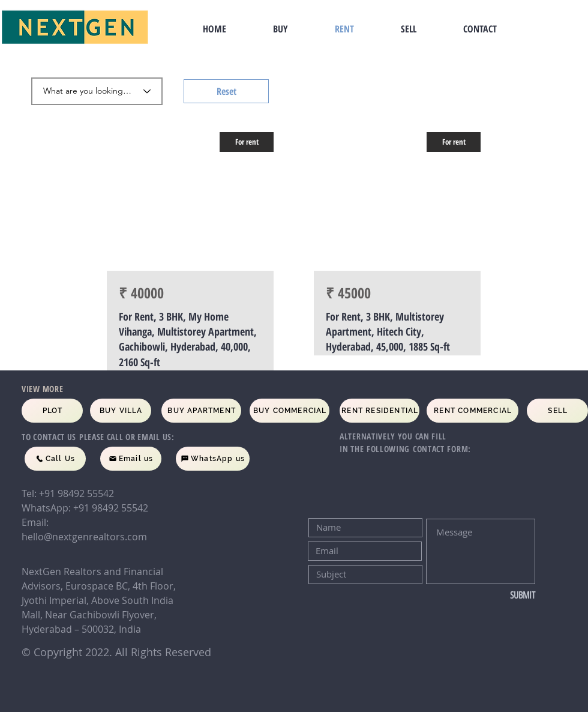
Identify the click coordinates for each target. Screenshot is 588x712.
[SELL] (557, 411)
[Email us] (131, 459)
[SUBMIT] (495, 596)
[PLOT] (52, 411)
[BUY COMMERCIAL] (289, 411)
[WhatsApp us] (213, 459)
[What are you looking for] (97, 91)
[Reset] (226, 91)
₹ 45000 (348, 293)
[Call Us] (55, 459)
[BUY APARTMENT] (201, 411)
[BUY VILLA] (121, 411)
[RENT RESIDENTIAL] (379, 411)
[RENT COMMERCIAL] (472, 411)
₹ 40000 (141, 293)
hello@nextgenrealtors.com (84, 537)
